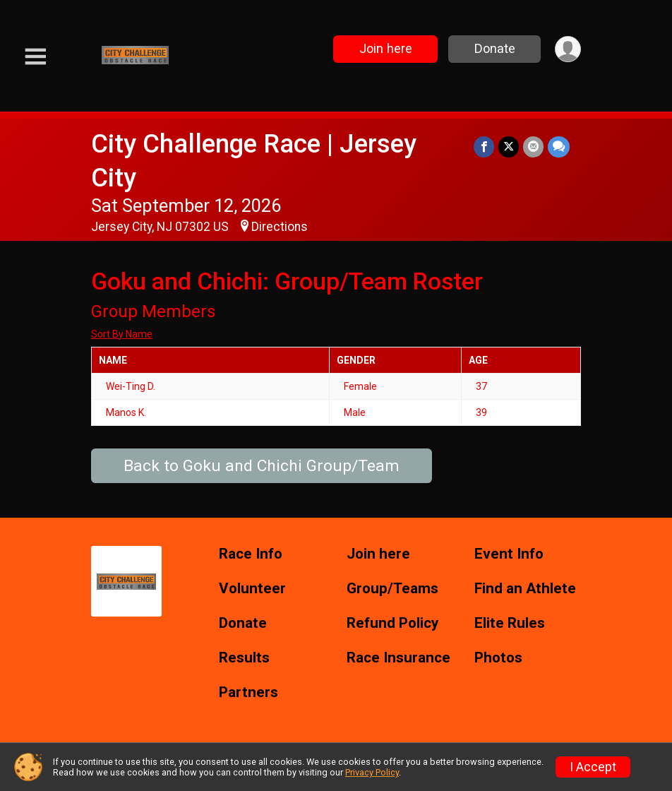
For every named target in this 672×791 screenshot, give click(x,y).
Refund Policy (392, 623)
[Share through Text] (559, 147)
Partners (248, 692)
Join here (386, 48)
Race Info (251, 554)
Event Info (509, 554)
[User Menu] (568, 49)
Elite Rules (510, 623)
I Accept (593, 767)
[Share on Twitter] (509, 147)
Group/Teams (392, 589)
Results (244, 658)
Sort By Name (122, 334)
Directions (280, 227)
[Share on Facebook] (484, 147)
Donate (495, 48)
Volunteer (252, 589)
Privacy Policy (372, 772)
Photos (498, 658)
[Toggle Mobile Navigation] (35, 57)
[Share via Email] (533, 147)
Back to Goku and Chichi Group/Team (262, 466)
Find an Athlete (525, 589)
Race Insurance (398, 658)
